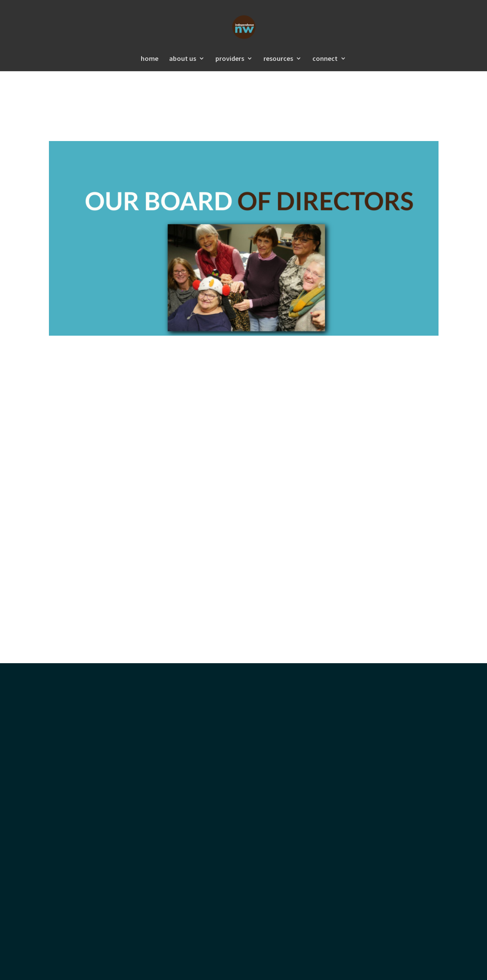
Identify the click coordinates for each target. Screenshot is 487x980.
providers (230, 59)
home (150, 59)
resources (278, 59)
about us (183, 59)
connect (325, 59)
